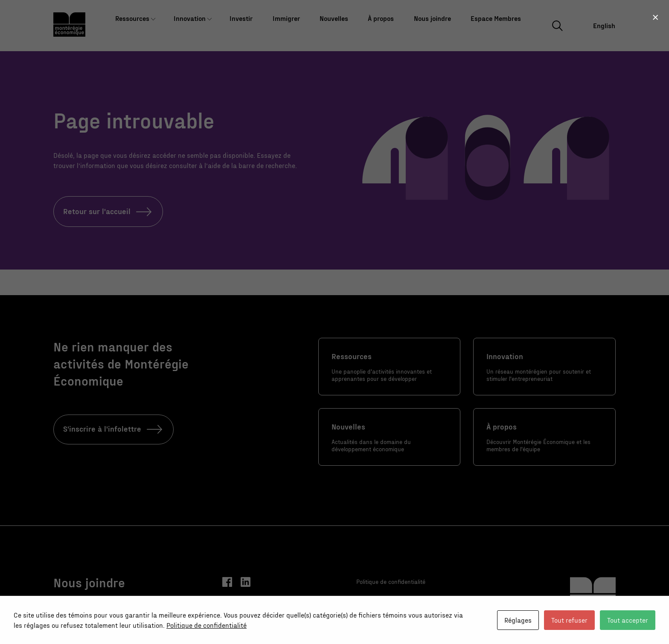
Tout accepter (628, 620)
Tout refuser (569, 620)
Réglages (518, 620)
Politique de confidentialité (207, 625)
